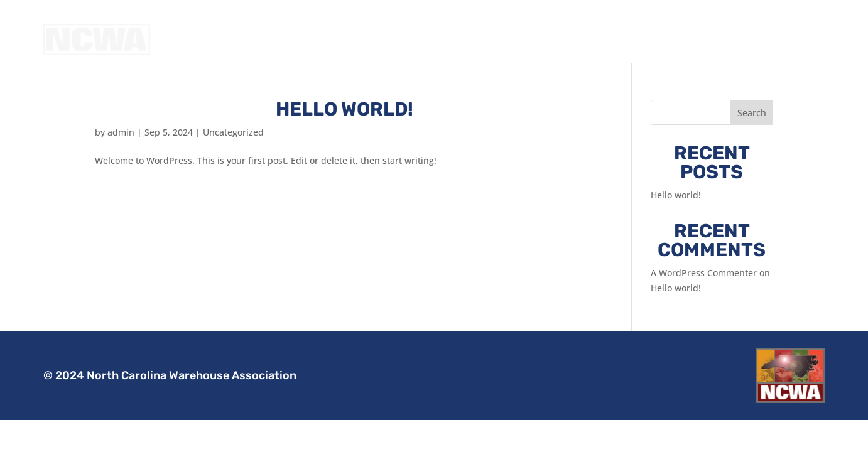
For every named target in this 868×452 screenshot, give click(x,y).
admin (121, 148)
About (644, 40)
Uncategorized (233, 148)
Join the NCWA (708, 40)
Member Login (791, 40)
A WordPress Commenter (704, 288)
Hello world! (344, 125)
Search (752, 128)
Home (602, 40)
